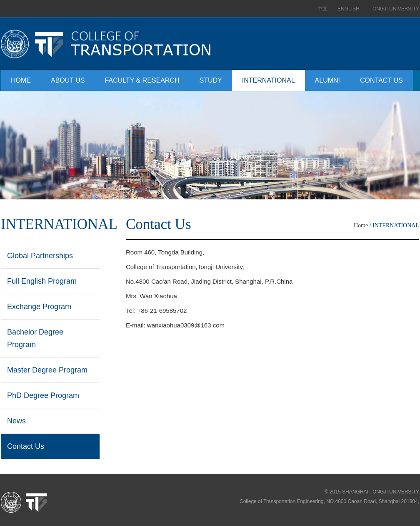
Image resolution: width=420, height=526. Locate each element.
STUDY (211, 80)
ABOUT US (68, 80)
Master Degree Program (47, 370)
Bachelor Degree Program (35, 338)
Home (361, 225)
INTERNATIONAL (269, 80)
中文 (322, 9)
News (16, 421)
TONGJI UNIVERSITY (394, 9)
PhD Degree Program (43, 395)
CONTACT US (381, 80)
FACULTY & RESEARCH (142, 80)
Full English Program (42, 281)
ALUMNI (327, 80)
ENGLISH (349, 9)
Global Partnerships (40, 256)
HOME (21, 80)
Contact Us (26, 446)
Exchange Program (39, 307)
